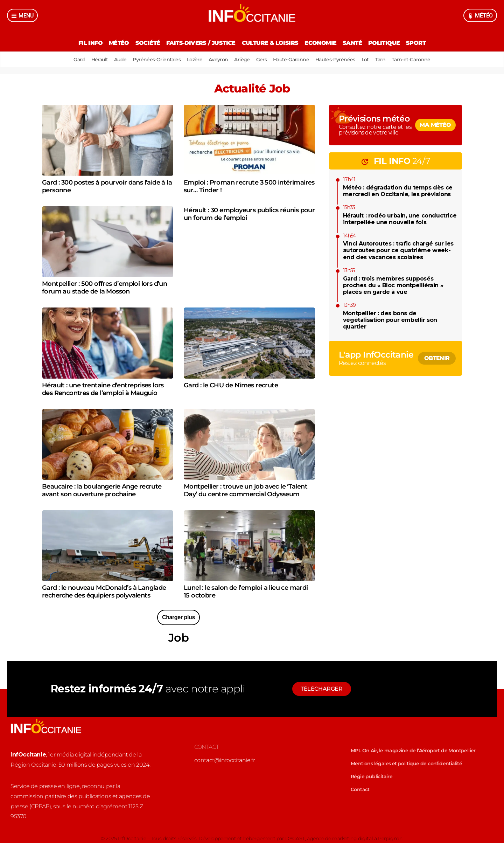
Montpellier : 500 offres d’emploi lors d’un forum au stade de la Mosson (104, 288)
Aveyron (217, 60)
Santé (355, 43)
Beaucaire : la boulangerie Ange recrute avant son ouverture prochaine (102, 490)
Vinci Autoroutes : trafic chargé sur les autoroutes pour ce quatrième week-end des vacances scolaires (398, 250)
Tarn (388, 60)
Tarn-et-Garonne (420, 60)
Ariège (242, 60)
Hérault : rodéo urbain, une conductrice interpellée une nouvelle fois (400, 219)
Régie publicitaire (372, 776)
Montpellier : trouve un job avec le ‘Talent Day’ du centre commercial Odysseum (246, 490)
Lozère (191, 60)
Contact (360, 789)
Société (145, 43)
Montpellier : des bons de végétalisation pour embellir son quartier (390, 320)
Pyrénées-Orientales (152, 60)
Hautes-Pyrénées (340, 60)
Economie (322, 43)
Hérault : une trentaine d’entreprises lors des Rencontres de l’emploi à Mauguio (103, 389)
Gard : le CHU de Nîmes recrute (231, 385)
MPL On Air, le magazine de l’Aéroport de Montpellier (413, 751)
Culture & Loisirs (270, 43)
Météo (114, 43)
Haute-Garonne (294, 60)
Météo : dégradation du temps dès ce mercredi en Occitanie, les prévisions (398, 191)
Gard (71, 60)
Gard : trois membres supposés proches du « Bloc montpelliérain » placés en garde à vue (393, 285)
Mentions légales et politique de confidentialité (406, 763)
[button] (178, 617)
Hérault (92, 60)
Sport (422, 43)
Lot (371, 60)
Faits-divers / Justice (199, 43)
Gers (263, 60)
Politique (389, 43)
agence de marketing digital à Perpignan (355, 838)
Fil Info (85, 43)
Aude (114, 60)
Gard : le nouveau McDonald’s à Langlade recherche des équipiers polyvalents (104, 592)
